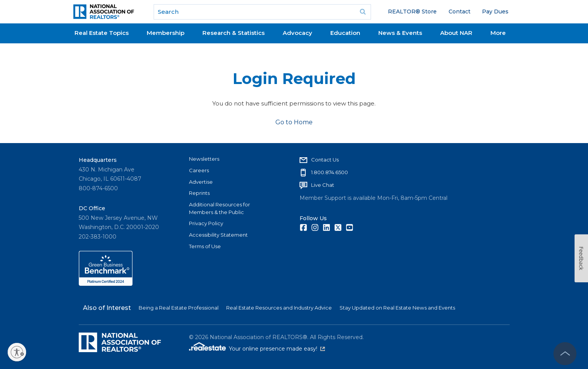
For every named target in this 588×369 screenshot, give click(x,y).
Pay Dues (495, 12)
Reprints (199, 193)
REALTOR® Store (412, 12)
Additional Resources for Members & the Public (219, 208)
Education (345, 33)
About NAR (456, 33)
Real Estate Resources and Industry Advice (279, 308)
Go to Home (294, 122)
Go (363, 12)
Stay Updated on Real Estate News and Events (397, 308)
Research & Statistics (234, 33)
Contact (460, 12)
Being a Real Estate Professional (179, 308)
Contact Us (325, 160)
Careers (199, 170)
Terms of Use (205, 246)
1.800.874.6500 (330, 172)
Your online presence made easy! (277, 349)
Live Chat (323, 185)
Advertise (201, 182)
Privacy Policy (206, 223)
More (498, 33)
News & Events (400, 33)
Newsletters (204, 159)
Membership (166, 33)
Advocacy (297, 33)
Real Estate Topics (102, 33)
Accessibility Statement (218, 235)
